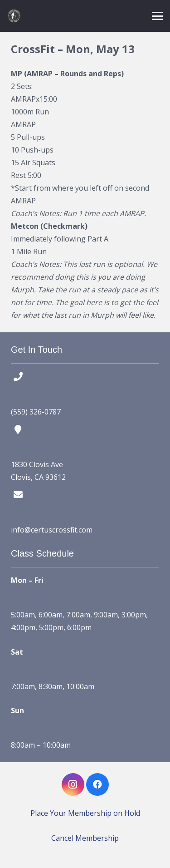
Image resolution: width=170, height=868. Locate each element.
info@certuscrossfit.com (52, 530)
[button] (157, 16)
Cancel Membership (85, 838)
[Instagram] (73, 784)
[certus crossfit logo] (14, 16)
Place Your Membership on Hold (85, 813)
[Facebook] (97, 784)
